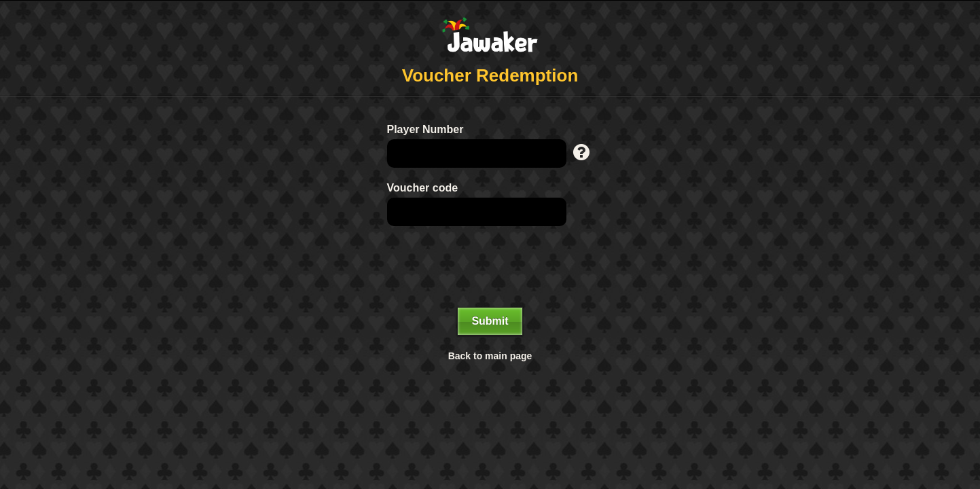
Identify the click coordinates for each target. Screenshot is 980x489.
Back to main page (490, 356)
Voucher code (423, 188)
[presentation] (490, 267)
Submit (490, 321)
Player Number (425, 129)
